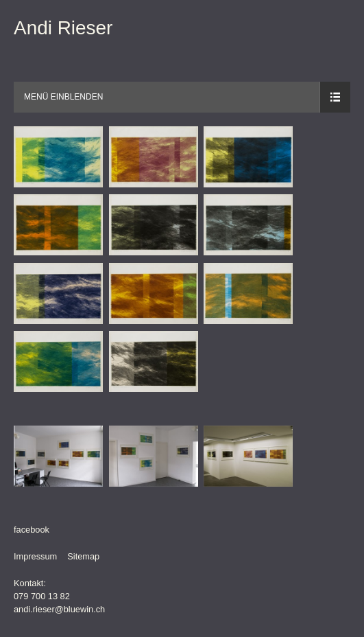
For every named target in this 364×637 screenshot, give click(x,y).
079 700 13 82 (42, 596)
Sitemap (83, 556)
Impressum (35, 556)
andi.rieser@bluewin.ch (59, 609)
